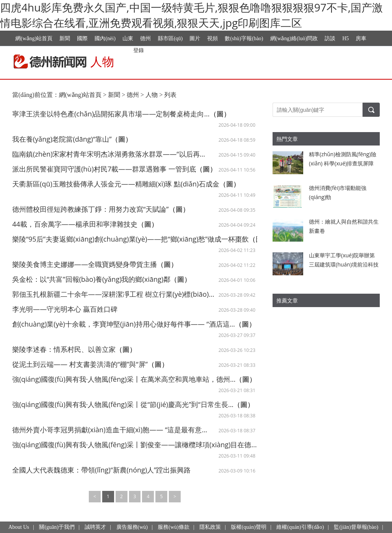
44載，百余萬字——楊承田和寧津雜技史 (75, 224)
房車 (361, 38)
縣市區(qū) (170, 38)
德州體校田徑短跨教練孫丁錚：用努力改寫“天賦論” (91, 209)
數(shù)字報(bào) (244, 38)
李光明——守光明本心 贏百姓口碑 (65, 309)
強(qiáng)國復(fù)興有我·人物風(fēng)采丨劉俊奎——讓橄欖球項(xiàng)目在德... (135, 445)
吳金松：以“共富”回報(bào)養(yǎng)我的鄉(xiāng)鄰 (91, 279)
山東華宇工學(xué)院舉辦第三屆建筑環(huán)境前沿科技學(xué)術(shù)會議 (344, 264)
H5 (345, 38)
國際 (82, 38)
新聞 (65, 38)
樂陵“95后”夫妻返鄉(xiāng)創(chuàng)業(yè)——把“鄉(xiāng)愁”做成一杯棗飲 (131, 239)
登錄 (139, 50)
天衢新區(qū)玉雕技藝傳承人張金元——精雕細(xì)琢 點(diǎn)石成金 (116, 184)
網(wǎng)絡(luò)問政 (294, 38)
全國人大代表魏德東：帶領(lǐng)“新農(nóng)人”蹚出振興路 (101, 470)
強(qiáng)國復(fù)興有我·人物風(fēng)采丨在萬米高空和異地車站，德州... (124, 379)
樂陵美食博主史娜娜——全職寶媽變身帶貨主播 (85, 264)
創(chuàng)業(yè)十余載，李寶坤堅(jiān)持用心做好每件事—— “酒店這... (124, 324)
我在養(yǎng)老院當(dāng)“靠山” (62, 139)
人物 (152, 95)
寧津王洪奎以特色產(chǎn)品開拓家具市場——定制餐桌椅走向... (111, 114)
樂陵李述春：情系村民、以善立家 (64, 349)
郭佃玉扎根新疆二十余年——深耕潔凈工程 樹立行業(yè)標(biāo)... (113, 294)
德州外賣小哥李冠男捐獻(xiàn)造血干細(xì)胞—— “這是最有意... (110, 430)
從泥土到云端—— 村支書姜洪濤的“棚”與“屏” (80, 364)
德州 (145, 38)
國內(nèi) (105, 38)
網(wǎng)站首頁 (34, 38)
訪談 (330, 38)
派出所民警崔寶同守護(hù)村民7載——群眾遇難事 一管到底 (104, 169)
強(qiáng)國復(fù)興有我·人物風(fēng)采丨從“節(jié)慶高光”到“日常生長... (123, 404)
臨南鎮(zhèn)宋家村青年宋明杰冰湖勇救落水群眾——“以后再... (109, 154)
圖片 (195, 38)
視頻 (212, 38)
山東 (128, 38)
